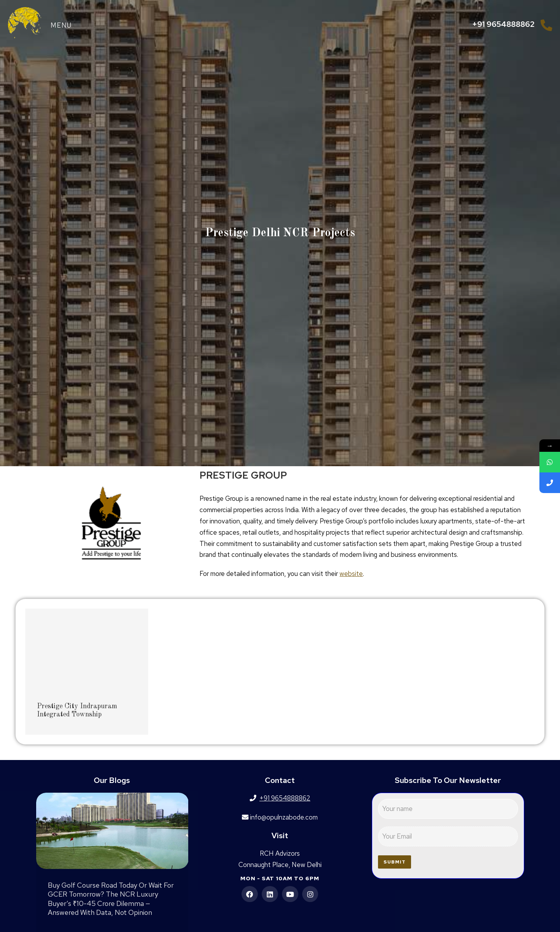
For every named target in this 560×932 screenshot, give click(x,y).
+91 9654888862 (503, 24)
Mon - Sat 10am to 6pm (280, 878)
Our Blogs (112, 780)
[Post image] (112, 831)
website (351, 574)
